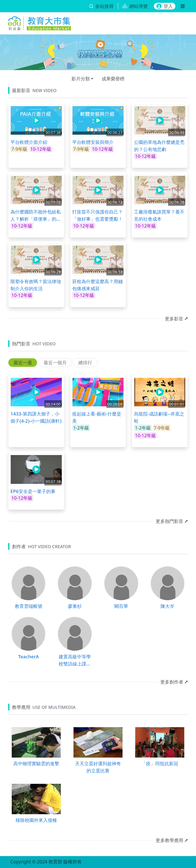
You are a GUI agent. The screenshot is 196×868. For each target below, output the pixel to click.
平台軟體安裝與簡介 (93, 142)
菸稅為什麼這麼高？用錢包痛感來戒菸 (97, 285)
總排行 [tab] (85, 362)
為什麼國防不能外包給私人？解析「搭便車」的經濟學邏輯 (36, 215)
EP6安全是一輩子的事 (33, 491)
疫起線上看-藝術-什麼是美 (97, 417)
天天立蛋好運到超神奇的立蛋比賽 (98, 767)
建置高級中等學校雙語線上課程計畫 (75, 660)
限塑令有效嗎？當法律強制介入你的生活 (36, 285)
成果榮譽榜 (113, 79)
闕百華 (121, 606)
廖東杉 (75, 606)
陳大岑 (167, 606)
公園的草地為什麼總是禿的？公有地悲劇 (159, 146)
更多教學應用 (169, 840)
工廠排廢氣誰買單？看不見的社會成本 (159, 215)
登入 (165, 6)
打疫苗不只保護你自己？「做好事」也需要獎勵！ (97, 215)
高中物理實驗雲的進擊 (36, 763)
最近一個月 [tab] (55, 362)
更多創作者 (172, 682)
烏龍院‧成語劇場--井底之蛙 (159, 417)
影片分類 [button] (81, 79)
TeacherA (28, 656)
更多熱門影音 (169, 521)
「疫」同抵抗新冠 (160, 763)
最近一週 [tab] (23, 362)
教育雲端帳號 (29, 606)
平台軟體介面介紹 (29, 142)
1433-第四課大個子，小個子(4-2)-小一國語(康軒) (36, 417)
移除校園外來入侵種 (36, 820)
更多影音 (174, 319)
